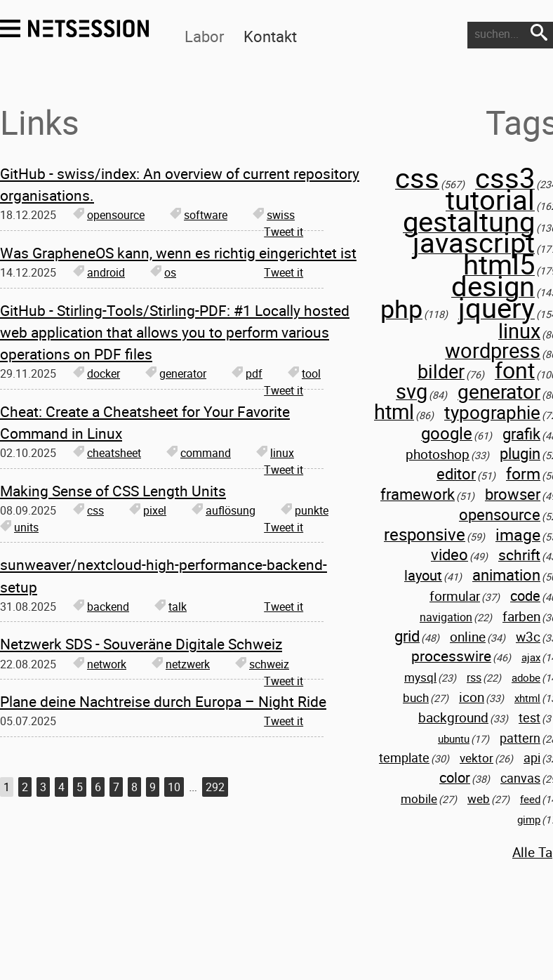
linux (275, 453)
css (88, 510)
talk (171, 607)
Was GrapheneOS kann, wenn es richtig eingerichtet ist (178, 253)
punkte (305, 510)
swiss (274, 215)
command (199, 453)
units (19, 527)
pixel (148, 510)
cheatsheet (107, 453)
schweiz (262, 664)
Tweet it (284, 232)
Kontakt (270, 36)
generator (176, 373)
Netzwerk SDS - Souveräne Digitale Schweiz (141, 644)
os (163, 272)
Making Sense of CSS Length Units (113, 491)
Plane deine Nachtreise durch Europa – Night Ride (163, 701)
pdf (247, 373)
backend (101, 607)
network (100, 664)
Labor (204, 36)
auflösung (224, 510)
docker (96, 373)
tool (304, 373)
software (199, 215)
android (99, 272)
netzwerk (181, 664)
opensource (109, 215)
